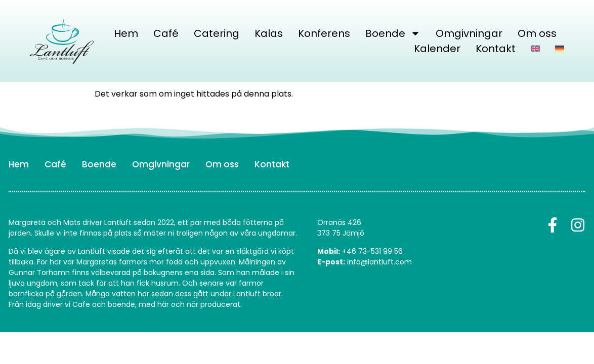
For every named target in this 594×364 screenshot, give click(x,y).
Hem (126, 33)
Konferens (324, 33)
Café (166, 33)
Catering (217, 33)
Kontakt (496, 49)
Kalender (437, 49)
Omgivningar (469, 33)
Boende (393, 33)
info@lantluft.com (379, 262)
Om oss (537, 33)
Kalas (269, 33)
